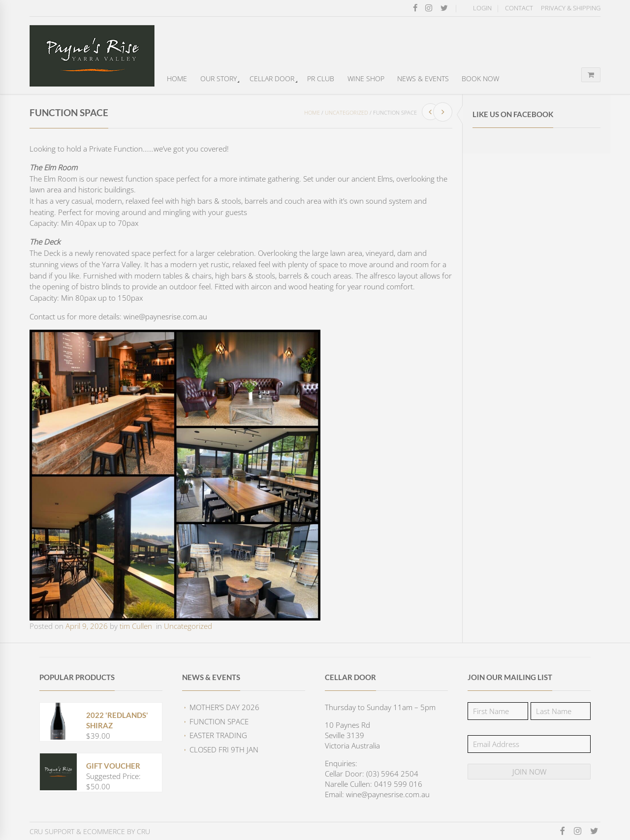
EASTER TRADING (218, 735)
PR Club (321, 78)
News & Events (423, 78)
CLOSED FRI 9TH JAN (224, 749)
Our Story (219, 78)
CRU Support (52, 831)
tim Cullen (136, 626)
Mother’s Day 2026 (224, 707)
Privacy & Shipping (571, 8)
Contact (519, 8)
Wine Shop (366, 78)
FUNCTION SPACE (219, 721)
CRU (143, 831)
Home (177, 78)
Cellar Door (272, 78)
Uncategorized (346, 113)
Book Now (480, 78)
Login (482, 8)
